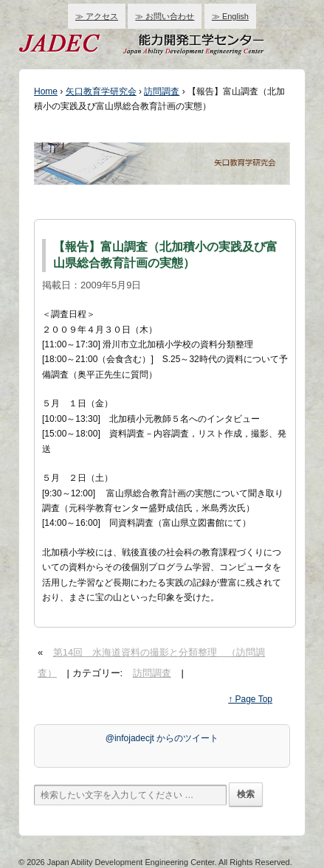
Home (46, 91)
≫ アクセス (97, 16)
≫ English (230, 16)
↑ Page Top (250, 699)
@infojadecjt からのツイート (162, 738)
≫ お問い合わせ (165, 16)
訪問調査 (162, 91)
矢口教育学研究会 (101, 91)
